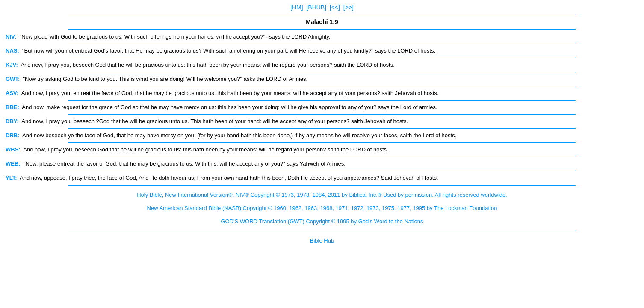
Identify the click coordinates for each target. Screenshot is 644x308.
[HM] (297, 7)
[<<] (335, 7)
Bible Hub (322, 241)
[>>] (349, 7)
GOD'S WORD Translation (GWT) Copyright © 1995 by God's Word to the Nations (322, 221)
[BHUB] (316, 7)
